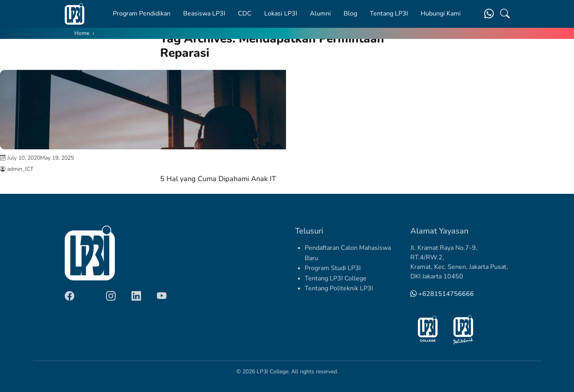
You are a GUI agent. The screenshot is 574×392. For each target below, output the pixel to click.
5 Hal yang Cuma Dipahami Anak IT (218, 179)
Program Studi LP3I (333, 268)
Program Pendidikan (142, 14)
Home (82, 33)
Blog (350, 14)
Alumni (320, 14)
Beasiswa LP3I (204, 14)
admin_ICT (20, 169)
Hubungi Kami (441, 14)
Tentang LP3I (389, 14)
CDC (245, 14)
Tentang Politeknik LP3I (339, 288)
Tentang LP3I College (336, 278)
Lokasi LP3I (281, 14)
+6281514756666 (442, 294)
